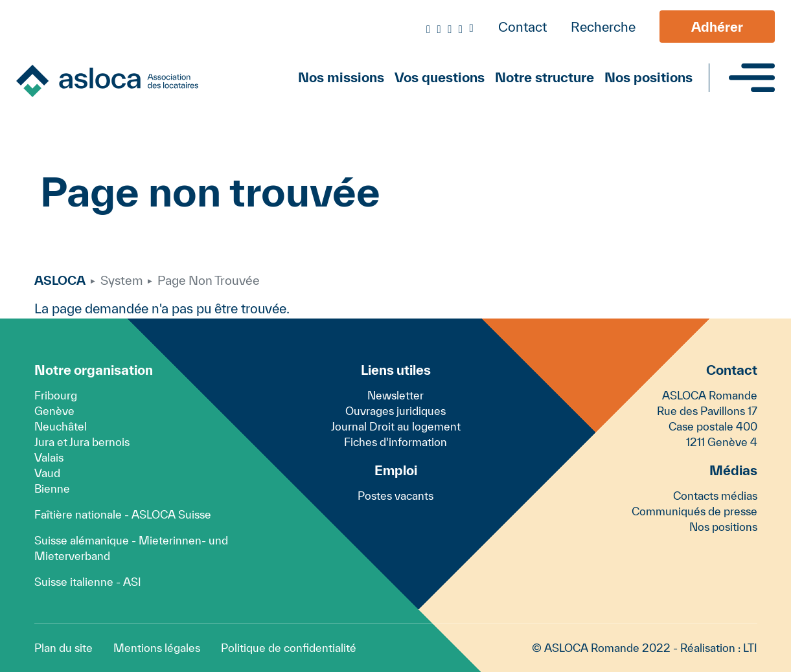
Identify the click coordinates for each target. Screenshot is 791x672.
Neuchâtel (61, 426)
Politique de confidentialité (289, 648)
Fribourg (56, 395)
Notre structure (545, 77)
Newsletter (395, 395)
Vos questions (440, 77)
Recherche (603, 27)
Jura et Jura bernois (82, 442)
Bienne (52, 488)
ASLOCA (60, 280)
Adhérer (717, 27)
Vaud (47, 473)
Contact (522, 27)
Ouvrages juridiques (395, 411)
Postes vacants (395, 496)
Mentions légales (157, 648)
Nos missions (341, 77)
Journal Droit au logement (396, 426)
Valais (49, 457)
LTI (750, 648)
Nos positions (648, 77)
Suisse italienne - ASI (88, 582)
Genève (54, 411)
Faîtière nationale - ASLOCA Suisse (123, 514)
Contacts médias (715, 496)
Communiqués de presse (694, 511)
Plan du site (63, 648)
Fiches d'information (395, 442)
